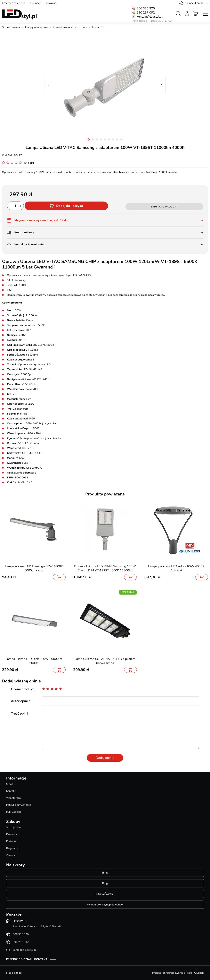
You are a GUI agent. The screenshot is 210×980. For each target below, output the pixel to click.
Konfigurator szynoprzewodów (105, 905)
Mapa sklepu (14, 973)
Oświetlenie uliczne (65, 27)
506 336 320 (146, 8)
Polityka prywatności (19, 805)
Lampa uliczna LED (93, 27)
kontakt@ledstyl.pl (150, 17)
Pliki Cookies (14, 812)
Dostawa (12, 834)
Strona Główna (11, 27)
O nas (10, 784)
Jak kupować (14, 827)
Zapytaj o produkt (164, 207)
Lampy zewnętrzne (37, 27)
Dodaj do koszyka (70, 206)
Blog (105, 883)
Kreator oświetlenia (14, 3)
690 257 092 (146, 12)
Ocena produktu (23, 689)
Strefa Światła (105, 894)
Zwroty (11, 855)
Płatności (12, 841)
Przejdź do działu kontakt (27, 959)
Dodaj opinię (105, 758)
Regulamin (13, 848)
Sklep (105, 873)
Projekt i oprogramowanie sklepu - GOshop (178, 973)
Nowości (51, 3)
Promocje (36, 3)
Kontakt (11, 791)
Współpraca (13, 798)
